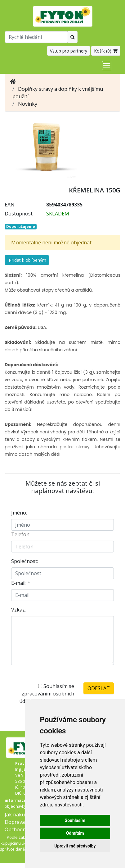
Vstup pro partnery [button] (69, 51)
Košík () (106, 51)
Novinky (28, 104)
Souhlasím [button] (75, 820)
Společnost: (25, 561)
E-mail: (21, 583)
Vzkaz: (18, 610)
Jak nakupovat (21, 815)
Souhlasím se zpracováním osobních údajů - (47, 697)
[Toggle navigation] (107, 66)
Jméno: (19, 513)
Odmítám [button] (75, 833)
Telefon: (21, 534)
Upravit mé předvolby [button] (75, 846)
